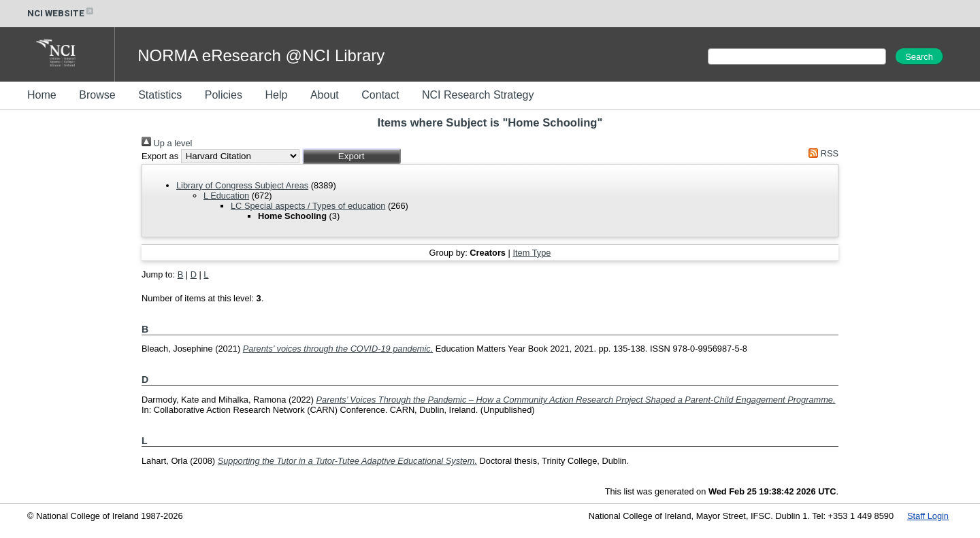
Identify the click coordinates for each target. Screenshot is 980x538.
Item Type (532, 253)
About (325, 95)
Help (276, 95)
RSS (821, 153)
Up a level (167, 143)
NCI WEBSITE (61, 13)
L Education (226, 196)
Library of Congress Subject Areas (242, 185)
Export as (160, 156)
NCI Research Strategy (478, 95)
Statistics (160, 95)
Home (42, 95)
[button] (352, 156)
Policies (224, 95)
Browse (97, 95)
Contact (380, 95)
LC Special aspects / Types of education (308, 206)
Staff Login (928, 516)
